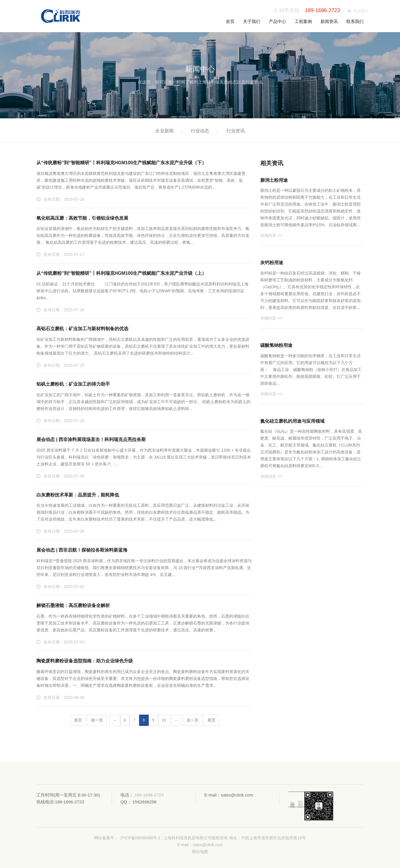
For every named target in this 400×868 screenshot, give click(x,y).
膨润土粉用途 (274, 180)
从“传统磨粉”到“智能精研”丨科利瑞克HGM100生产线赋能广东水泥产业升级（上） (121, 273)
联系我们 (355, 21)
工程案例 (303, 21)
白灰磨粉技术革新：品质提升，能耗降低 (78, 495)
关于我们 (252, 21)
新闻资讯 (329, 21)
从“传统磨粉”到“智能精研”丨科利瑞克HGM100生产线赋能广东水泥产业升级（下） (121, 163)
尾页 (211, 720)
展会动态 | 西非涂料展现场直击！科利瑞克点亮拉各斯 (91, 439)
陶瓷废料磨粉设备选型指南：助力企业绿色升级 (85, 661)
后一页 (193, 720)
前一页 (97, 720)
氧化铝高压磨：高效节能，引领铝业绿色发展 (82, 218)
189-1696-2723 (323, 10)
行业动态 (200, 131)
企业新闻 (164, 131)
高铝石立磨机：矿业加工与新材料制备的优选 (82, 329)
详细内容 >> (271, 235)
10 (164, 720)
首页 (230, 21)
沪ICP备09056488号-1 (140, 838)
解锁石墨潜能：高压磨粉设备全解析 (73, 605)
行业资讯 (236, 131)
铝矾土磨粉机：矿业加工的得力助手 (73, 384)
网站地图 (200, 852)
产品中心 (277, 21)
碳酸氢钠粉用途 (276, 345)
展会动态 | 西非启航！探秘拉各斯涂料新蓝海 (82, 550)
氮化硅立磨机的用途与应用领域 (292, 421)
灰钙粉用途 (272, 263)
